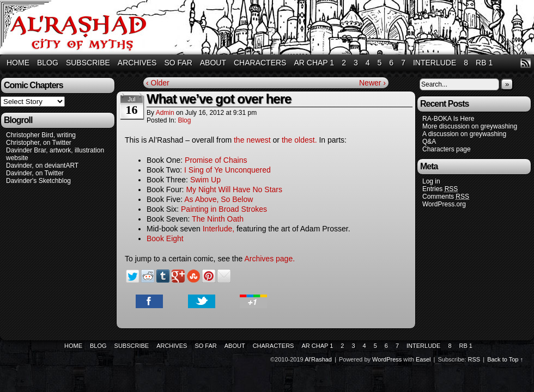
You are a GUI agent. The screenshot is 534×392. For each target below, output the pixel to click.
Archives (137, 63)
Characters (260, 63)
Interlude (435, 63)
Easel (423, 359)
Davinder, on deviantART (42, 166)
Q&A (429, 142)
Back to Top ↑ (505, 359)
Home (18, 63)
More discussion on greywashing (470, 126)
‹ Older (158, 83)
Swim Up (205, 180)
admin (165, 113)
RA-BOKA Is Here (448, 119)
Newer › (372, 83)
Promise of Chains (216, 160)
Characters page (447, 149)
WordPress (387, 359)
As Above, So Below (219, 199)
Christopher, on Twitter (39, 143)
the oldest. (301, 140)
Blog (48, 63)
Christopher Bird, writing (41, 135)
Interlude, (219, 229)
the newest (252, 140)
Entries (440, 189)
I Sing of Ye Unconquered (227, 170)
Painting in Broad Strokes (224, 209)
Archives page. (269, 259)
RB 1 (484, 63)
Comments (446, 197)
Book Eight (165, 238)
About (213, 63)
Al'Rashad (318, 359)
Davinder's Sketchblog (38, 181)
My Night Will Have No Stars (234, 189)
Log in (431, 181)
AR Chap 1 (314, 63)
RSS (526, 63)
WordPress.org (444, 204)
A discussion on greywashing (464, 134)
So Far (178, 63)
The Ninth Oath (218, 219)
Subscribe (88, 63)
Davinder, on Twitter (35, 173)
